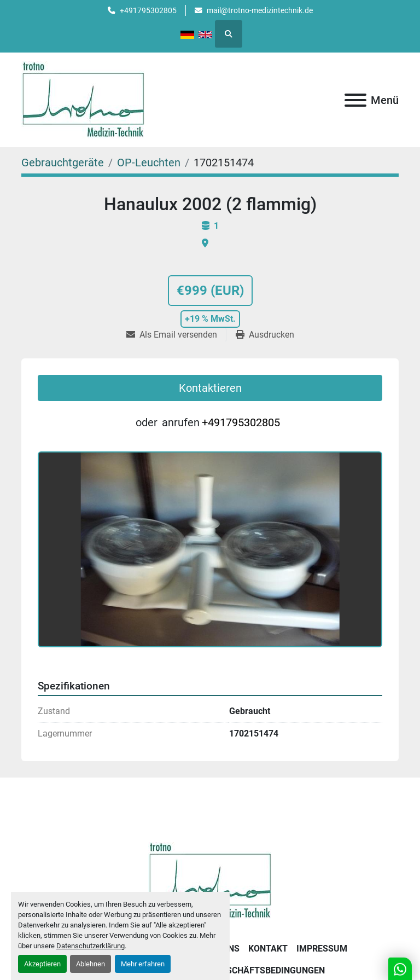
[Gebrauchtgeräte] (63, 163)
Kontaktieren (210, 388)
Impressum (322, 949)
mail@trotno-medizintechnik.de (260, 10)
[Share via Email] (176, 335)
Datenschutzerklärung (91, 946)
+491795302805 (148, 10)
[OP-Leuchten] (149, 163)
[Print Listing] (265, 335)
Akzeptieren (42, 964)
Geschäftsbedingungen (270, 970)
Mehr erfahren (143, 964)
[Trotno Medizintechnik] (210, 880)
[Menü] (355, 100)
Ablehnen (91, 964)
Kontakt (268, 949)
